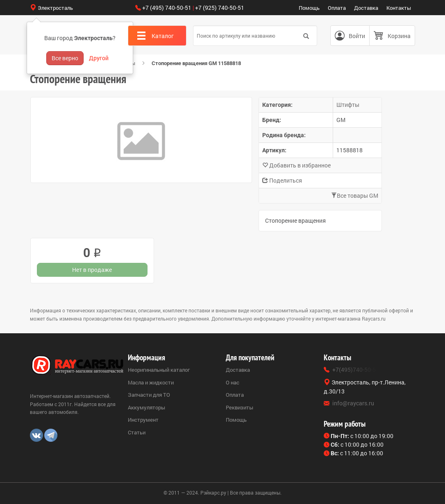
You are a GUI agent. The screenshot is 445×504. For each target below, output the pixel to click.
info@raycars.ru (353, 403)
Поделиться (282, 180)
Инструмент (143, 420)
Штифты (348, 105)
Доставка (366, 8)
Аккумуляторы (146, 407)
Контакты (399, 8)
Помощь (309, 8)
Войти (357, 36)
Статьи (137, 432)
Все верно (65, 58)
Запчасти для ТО (149, 395)
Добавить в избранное (296, 165)
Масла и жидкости (151, 382)
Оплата (337, 8)
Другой (99, 58)
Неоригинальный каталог (159, 370)
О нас (233, 382)
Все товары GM (355, 195)
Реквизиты (240, 407)
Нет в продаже (92, 270)
